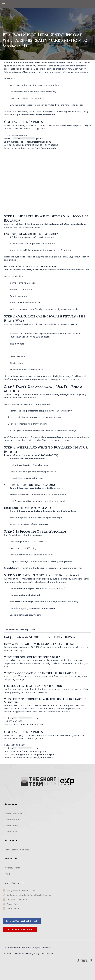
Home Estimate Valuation (17, 850)
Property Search (12, 868)
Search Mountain (14, 820)
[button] (4, 4)
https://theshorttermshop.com (34, 142)
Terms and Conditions (14, 953)
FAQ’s (7, 874)
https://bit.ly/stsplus (47, 145)
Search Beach (13, 826)
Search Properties (13, 814)
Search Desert (13, 832)
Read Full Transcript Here (22, 630)
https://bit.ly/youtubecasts (42, 148)
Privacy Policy (33, 953)
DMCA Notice (47, 953)
